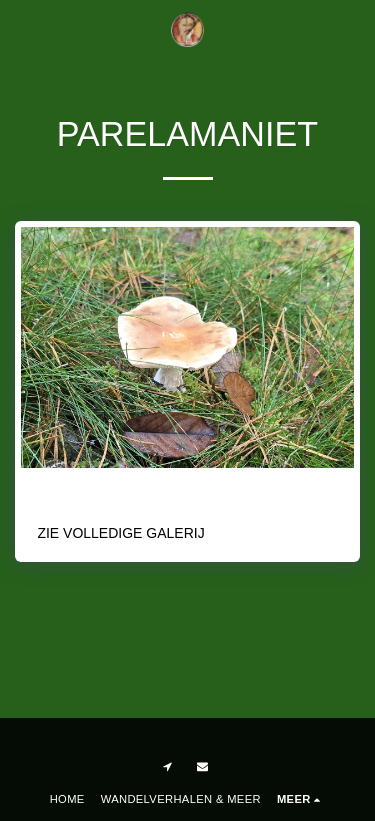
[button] (22, 29)
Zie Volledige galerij (120, 533)
